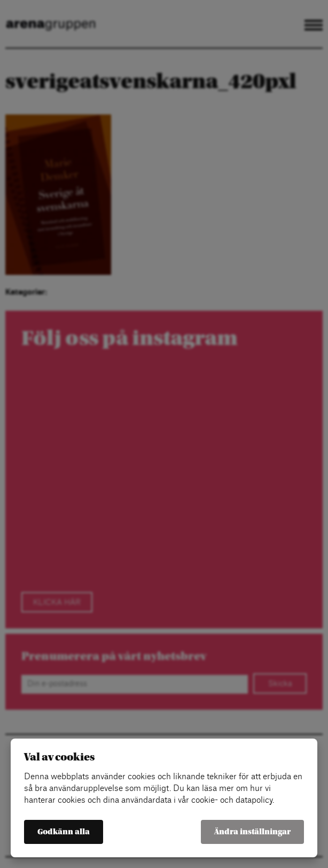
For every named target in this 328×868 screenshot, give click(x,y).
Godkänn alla (64, 832)
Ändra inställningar (252, 832)
